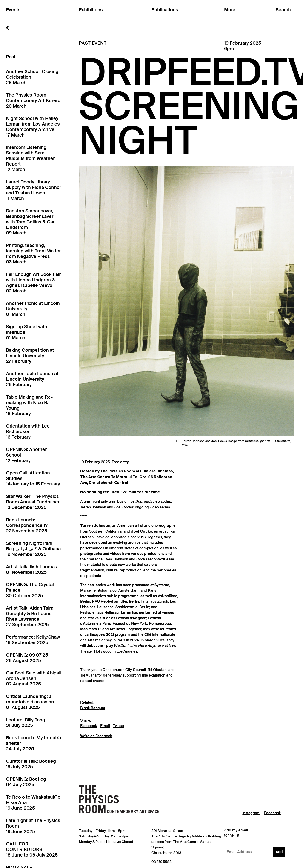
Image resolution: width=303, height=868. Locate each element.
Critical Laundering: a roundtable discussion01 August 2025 (30, 702)
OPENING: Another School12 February (26, 455)
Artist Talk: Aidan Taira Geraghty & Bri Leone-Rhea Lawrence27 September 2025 (30, 616)
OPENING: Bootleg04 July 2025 (26, 782)
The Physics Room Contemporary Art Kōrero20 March (33, 100)
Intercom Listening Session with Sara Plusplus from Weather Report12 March (30, 158)
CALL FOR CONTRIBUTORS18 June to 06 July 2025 (32, 849)
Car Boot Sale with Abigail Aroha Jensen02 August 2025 (34, 678)
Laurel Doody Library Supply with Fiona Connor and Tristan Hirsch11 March (34, 190)
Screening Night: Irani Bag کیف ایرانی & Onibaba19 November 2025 (33, 549)
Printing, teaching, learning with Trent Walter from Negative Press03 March (33, 254)
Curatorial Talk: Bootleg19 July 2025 (31, 764)
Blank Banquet (93, 708)
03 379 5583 (162, 862)
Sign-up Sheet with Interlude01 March (27, 332)
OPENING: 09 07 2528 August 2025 (27, 658)
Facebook (89, 726)
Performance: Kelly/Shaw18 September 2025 (33, 640)
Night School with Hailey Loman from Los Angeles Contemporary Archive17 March (33, 127)
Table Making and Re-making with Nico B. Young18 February (29, 405)
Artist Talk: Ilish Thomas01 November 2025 (31, 569)
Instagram (251, 813)
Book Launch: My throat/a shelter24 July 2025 (33, 743)
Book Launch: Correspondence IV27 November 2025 (27, 525)
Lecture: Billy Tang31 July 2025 (26, 722)
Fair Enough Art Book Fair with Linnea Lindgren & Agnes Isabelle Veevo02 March (33, 283)
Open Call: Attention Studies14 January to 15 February (33, 478)
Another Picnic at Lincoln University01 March (33, 309)
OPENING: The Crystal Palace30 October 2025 (30, 590)
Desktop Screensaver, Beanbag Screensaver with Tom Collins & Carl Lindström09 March (31, 222)
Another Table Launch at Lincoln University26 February (32, 379)
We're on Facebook (96, 736)
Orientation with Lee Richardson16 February (28, 431)
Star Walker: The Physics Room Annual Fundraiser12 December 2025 (33, 502)
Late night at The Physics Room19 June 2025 (33, 826)
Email (105, 726)
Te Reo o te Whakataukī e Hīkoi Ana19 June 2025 (33, 802)
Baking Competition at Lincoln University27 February (30, 356)
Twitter (119, 726)
